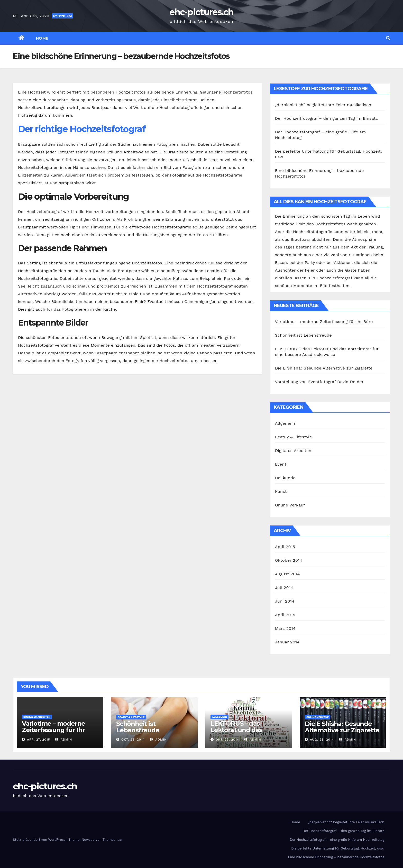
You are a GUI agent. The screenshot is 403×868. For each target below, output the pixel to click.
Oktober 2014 (289, 560)
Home (42, 38)
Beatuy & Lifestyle (294, 437)
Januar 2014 (287, 642)
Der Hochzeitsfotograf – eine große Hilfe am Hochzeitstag (337, 840)
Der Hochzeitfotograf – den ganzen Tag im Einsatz (327, 118)
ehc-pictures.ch (201, 12)
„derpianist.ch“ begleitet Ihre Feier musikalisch (323, 105)
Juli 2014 (284, 588)
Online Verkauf (290, 505)
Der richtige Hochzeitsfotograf (82, 129)
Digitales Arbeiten (293, 451)
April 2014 (285, 615)
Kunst (281, 491)
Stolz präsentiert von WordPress (40, 840)
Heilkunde (285, 478)
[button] (388, 38)
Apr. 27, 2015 (39, 740)
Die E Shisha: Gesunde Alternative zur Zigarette (324, 368)
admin (63, 740)
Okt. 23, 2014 (133, 740)
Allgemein (285, 423)
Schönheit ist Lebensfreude (303, 335)
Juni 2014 (285, 601)
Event (281, 464)
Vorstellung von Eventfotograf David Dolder (319, 382)
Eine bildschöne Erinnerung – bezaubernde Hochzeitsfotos (336, 857)
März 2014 (285, 628)
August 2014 (287, 574)
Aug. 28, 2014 (322, 740)
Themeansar (113, 840)
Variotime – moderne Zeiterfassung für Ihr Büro (324, 322)
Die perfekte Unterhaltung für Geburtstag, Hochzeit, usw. (338, 848)
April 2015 (285, 547)
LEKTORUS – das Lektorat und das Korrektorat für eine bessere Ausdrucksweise (248, 733)
